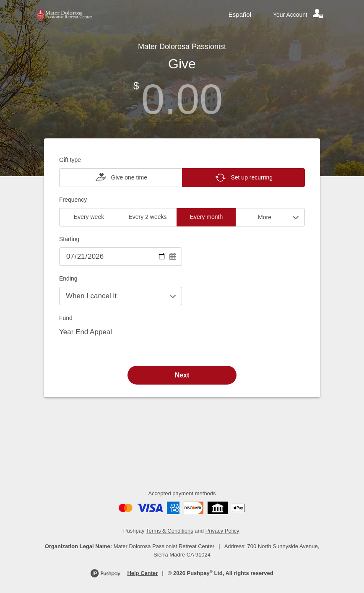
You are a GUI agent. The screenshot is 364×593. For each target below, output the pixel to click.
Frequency (73, 200)
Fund (66, 318)
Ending (68, 278)
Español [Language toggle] (240, 14)
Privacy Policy (222, 531)
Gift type (70, 160)
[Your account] (299, 15)
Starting (69, 239)
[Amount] (182, 99)
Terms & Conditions (170, 531)
